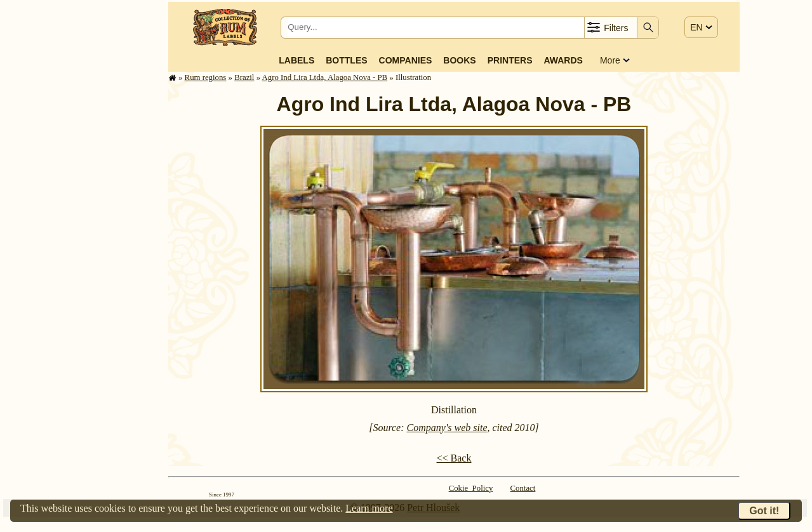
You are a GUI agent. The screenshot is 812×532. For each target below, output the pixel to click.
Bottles (346, 60)
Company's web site (447, 428)
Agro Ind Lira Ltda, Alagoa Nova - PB (325, 77)
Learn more (369, 508)
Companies (406, 60)
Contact (523, 488)
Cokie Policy (471, 488)
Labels (296, 60)
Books (459, 60)
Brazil (244, 77)
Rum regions (206, 77)
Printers (510, 60)
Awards (563, 60)
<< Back (454, 458)
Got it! (764, 511)
